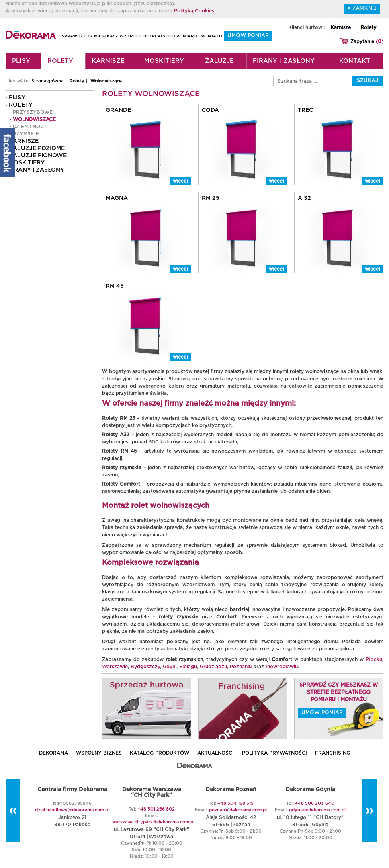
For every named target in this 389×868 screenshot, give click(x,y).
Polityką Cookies (194, 11)
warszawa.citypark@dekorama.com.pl (153, 822)
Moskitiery (164, 61)
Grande (118, 110)
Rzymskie (26, 134)
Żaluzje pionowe (38, 156)
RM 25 (211, 198)
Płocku (374, 659)
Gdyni (170, 667)
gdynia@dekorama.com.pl (317, 810)
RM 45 (115, 286)
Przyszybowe (33, 112)
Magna (117, 198)
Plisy (21, 61)
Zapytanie (367, 41)
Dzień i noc (28, 127)
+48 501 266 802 (156, 809)
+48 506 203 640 (315, 803)
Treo (306, 110)
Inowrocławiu (282, 667)
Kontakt (355, 61)
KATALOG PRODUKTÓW (160, 753)
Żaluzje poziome (37, 148)
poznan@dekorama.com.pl (238, 810)
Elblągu (188, 667)
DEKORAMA (53, 753)
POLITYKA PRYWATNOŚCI (274, 753)
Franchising (333, 753)
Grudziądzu (213, 667)
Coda (210, 110)
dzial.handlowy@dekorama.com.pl (72, 810)
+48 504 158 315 (235, 803)
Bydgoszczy (145, 667)
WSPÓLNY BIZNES (99, 753)
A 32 (304, 198)
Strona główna (47, 81)
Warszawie (115, 667)
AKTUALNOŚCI (216, 753)
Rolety (60, 61)
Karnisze (108, 61)
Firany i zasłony (284, 61)
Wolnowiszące (106, 81)
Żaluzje (219, 61)
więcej (180, 181)
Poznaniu (241, 667)
